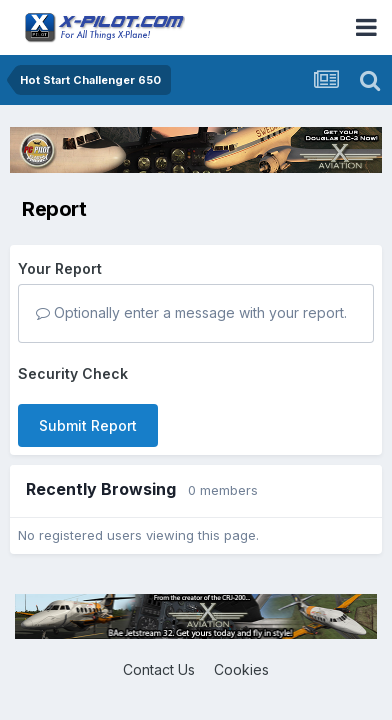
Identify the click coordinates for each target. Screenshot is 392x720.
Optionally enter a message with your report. (191, 312)
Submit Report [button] (88, 425)
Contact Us (159, 669)
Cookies (241, 669)
